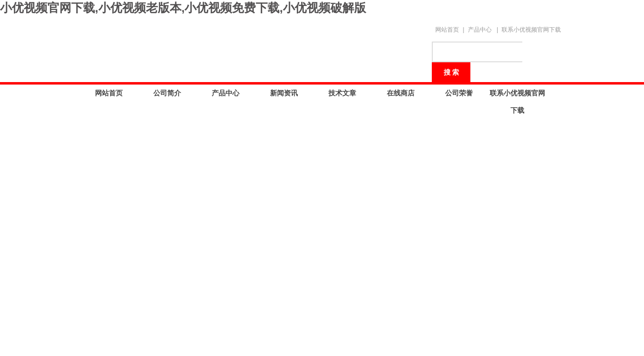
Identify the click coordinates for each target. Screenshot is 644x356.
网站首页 (447, 30)
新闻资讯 (284, 93)
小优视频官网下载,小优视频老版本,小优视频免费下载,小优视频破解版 (183, 8)
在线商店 (401, 93)
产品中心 (480, 30)
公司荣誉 (459, 93)
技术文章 (342, 93)
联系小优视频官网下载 (531, 30)
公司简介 (167, 93)
